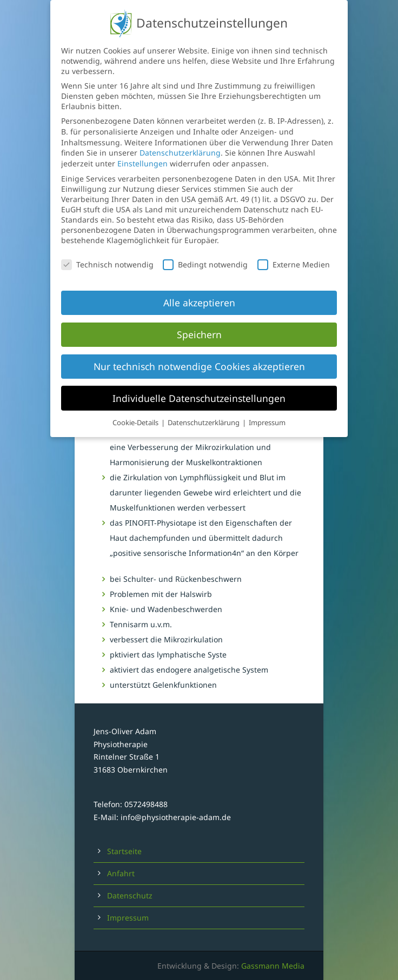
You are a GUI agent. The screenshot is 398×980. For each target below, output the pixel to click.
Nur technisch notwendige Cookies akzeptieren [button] (199, 355)
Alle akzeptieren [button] (199, 292)
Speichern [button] (199, 324)
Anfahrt (121, 873)
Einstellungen (142, 153)
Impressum (128, 918)
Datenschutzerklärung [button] (204, 412)
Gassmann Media (273, 966)
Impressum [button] (267, 412)
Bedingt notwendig (205, 254)
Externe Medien (294, 254)
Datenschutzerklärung (180, 142)
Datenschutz (130, 895)
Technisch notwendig (107, 254)
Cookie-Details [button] (136, 412)
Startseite (124, 851)
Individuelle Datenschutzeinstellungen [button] (199, 387)
